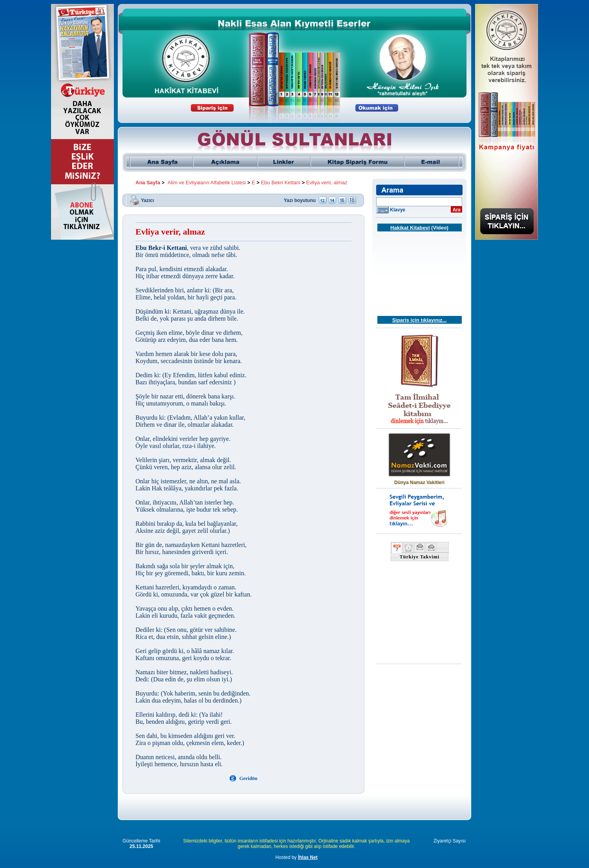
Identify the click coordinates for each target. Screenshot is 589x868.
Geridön (248, 778)
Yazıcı (147, 200)
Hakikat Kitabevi (410, 228)
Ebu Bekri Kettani (280, 183)
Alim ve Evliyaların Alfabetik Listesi (207, 183)
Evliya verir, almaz (327, 183)
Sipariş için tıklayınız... (420, 320)
